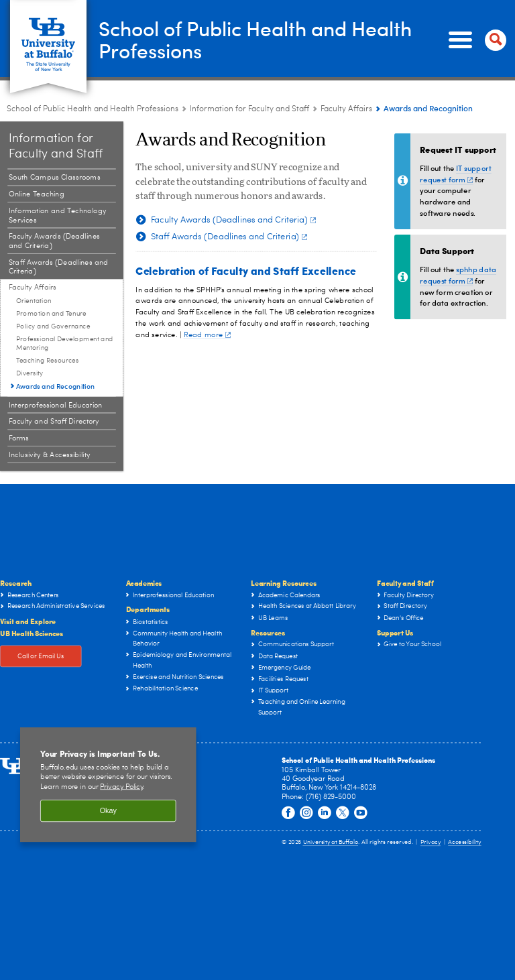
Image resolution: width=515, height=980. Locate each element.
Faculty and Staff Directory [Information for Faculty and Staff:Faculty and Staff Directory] (54, 422)
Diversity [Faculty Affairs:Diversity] (30, 373)
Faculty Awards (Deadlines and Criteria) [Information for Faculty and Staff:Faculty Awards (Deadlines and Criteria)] (54, 242)
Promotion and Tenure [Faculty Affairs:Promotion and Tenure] (51, 314)
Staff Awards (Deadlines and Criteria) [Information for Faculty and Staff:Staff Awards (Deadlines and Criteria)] (59, 267)
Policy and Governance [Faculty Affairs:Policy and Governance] (53, 326)
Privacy (431, 843)
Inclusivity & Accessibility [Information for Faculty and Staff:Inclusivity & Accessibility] (50, 455)
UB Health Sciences (32, 632)
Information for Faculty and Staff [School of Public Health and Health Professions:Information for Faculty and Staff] (249, 109)
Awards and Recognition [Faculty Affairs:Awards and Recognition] (56, 385)
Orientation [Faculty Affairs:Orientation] (34, 301)
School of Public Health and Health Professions (255, 39)
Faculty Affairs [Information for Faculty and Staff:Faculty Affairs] (346, 109)
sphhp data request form (458, 275)
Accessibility (465, 843)
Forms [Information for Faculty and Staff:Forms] (19, 438)
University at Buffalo (331, 843)
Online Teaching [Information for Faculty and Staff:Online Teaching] (37, 194)
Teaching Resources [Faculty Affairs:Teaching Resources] (48, 361)
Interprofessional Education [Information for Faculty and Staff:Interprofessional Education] (56, 405)
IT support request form (455, 174)
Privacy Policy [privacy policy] (121, 787)
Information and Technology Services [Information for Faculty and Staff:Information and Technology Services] (58, 216)
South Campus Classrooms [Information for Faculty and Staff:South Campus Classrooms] (55, 178)
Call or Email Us (41, 656)
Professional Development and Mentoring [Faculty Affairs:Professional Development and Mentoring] (65, 344)
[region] (108, 785)
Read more (207, 335)
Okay (108, 811)
